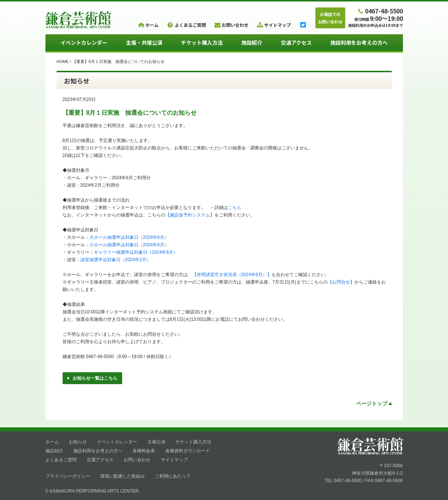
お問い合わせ (137, 460)
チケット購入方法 (202, 42)
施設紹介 (252, 42)
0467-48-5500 (379, 11)
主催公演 (156, 442)
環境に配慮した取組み (123, 476)
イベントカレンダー (84, 42)
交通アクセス (296, 42)
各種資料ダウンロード (188, 451)
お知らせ (78, 442)
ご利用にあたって (173, 476)
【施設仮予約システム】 (190, 215)
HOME (63, 61)
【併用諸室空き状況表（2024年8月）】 (232, 275)
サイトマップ (174, 460)
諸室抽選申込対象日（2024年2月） (116, 260)
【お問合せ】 (341, 282)
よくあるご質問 (61, 460)
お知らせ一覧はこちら (92, 378)
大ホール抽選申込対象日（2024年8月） (129, 237)
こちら (235, 208)
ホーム (52, 442)
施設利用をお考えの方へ (359, 42)
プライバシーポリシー (68, 476)
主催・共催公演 (144, 42)
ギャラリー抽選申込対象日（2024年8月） (136, 252)
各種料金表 (144, 451)
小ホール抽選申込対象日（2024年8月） (129, 245)
